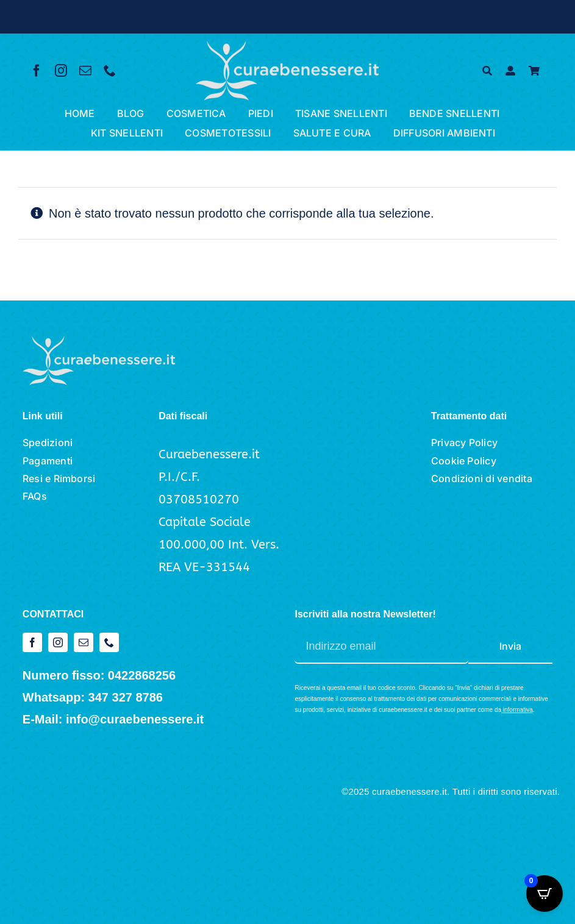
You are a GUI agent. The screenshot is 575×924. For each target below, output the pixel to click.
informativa (518, 710)
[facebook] (37, 71)
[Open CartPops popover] (545, 894)
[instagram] (61, 71)
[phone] (110, 71)
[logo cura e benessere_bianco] (287, 47)
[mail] (85, 71)
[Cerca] (487, 71)
